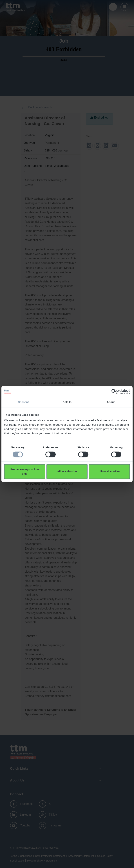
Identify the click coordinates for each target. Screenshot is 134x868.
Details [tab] (67, 402)
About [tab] (111, 402)
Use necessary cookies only (25, 471)
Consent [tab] (23, 402)
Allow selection (67, 471)
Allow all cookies (109, 471)
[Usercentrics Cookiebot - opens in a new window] (114, 392)
